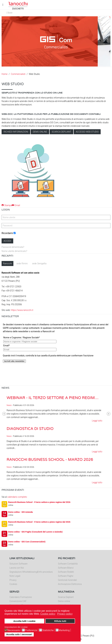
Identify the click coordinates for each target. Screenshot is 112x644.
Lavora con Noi (17, 568)
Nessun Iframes (56, 353)
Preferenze (31, 630)
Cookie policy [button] (48, 614)
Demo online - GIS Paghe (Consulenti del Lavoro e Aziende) (35, 532)
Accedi (7, 241)
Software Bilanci (66, 568)
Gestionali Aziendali (67, 580)
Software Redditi (66, 572)
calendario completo (17, 497)
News (9, 405)
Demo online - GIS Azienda (20, 512)
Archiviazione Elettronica (70, 584)
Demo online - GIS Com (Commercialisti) (27, 542)
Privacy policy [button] (65, 614)
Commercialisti (18, 74)
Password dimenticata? (13, 247)
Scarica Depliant (66, 597)
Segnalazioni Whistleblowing (23, 572)
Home (4, 74)
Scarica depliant (61, 132)
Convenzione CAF (18, 601)
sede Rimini (22, 263)
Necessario (14, 630)
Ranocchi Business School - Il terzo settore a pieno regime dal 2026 (39, 502)
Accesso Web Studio (87, 132)
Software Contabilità (68, 564)
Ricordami (7, 233)
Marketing (64, 630)
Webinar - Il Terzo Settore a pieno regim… (53, 398)
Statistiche (48, 630)
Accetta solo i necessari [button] (19, 634)
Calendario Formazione (21, 597)
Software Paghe (66, 576)
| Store (9, 13)
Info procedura (45, 572)
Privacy (13, 580)
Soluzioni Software (18, 564)
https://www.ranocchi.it (22, 310)
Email (16, 205)
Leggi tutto (97, 421)
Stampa (7, 205)
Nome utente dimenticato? (14, 251)
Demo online (40, 132)
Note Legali (15, 576)
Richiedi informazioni (16, 132)
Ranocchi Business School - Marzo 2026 (50, 460)
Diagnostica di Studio (30, 429)
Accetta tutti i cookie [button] (24, 621)
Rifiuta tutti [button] (60, 621)
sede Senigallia (39, 263)
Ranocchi (7, 263)
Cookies (13, 584)
